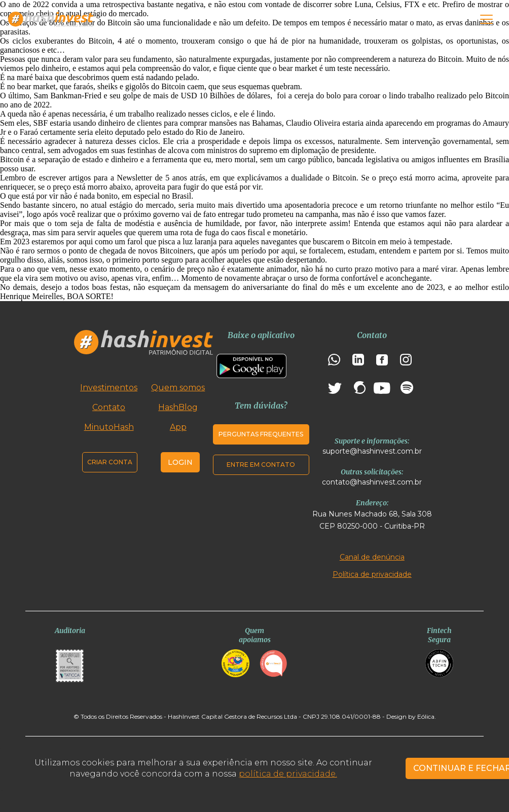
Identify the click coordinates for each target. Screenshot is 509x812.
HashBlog (178, 407)
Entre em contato (261, 465)
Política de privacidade (372, 574)
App (178, 427)
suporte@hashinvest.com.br (372, 451)
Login (180, 462)
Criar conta (110, 462)
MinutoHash (109, 427)
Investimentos (109, 387)
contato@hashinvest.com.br (372, 482)
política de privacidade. (288, 774)
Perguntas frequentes (261, 434)
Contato (109, 407)
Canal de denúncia (372, 557)
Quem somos (178, 387)
